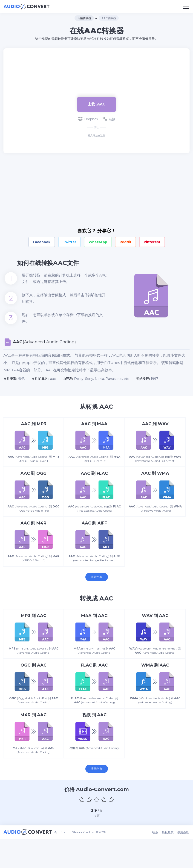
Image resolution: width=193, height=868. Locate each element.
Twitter (69, 242)
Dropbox (88, 119)
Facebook (42, 242)
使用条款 (184, 862)
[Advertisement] (97, 70)
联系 (156, 862)
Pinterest (152, 242)
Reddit (125, 242)
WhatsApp (98, 242)
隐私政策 (168, 862)
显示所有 (97, 592)
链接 (109, 119)
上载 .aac (96, 104)
